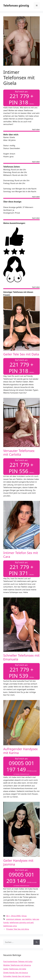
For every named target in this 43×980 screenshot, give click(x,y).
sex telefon (27, 919)
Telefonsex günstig (16, 5)
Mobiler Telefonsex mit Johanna (17, 965)
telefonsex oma (10, 926)
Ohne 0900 (16, 916)
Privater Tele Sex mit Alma (18, 929)
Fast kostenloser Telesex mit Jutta (18, 961)
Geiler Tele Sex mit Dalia (21, 354)
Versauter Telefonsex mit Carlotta (19, 453)
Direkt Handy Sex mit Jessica (16, 973)
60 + (8, 916)
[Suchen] (37, 942)
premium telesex (14, 919)
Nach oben (36, 130)
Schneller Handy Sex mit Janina (17, 976)
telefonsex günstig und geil (22, 922)
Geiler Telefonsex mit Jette (15, 969)
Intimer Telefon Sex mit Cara (21, 555)
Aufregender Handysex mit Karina (20, 751)
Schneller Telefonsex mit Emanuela (21, 657)
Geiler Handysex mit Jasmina (18, 862)
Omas (24, 916)
